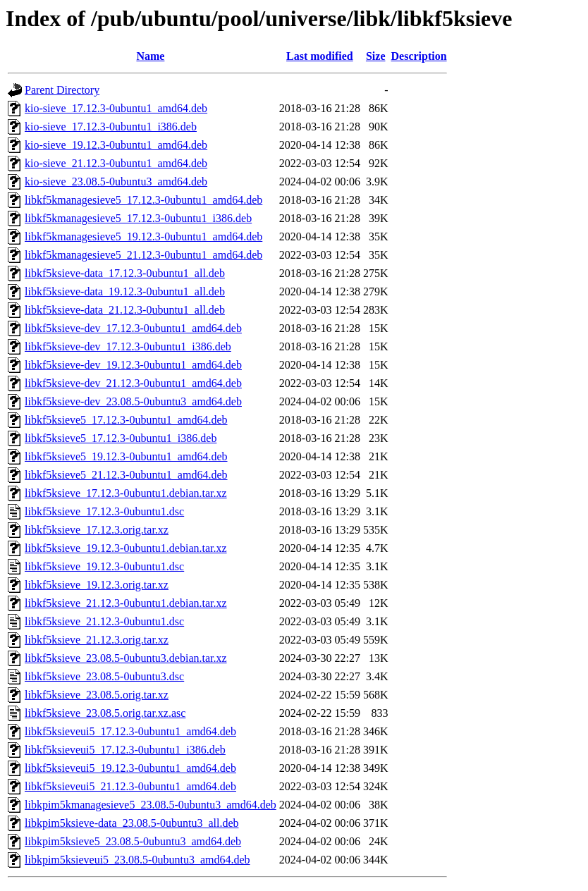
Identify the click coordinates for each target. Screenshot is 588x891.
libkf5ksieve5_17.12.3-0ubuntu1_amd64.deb (126, 420)
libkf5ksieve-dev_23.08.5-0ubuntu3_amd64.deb (133, 401)
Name (150, 56)
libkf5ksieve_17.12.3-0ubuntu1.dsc (104, 511)
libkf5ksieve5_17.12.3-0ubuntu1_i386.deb (121, 438)
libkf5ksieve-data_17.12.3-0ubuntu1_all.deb (125, 273)
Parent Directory (62, 90)
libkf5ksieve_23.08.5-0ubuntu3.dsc (104, 676)
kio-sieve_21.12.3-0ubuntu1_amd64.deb (116, 163)
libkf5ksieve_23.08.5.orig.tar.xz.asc (105, 713)
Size (376, 56)
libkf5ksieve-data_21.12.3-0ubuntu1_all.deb (125, 310)
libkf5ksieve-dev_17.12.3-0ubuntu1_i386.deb (128, 346)
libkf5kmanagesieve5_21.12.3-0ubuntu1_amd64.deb (143, 255)
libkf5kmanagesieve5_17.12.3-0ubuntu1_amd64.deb (143, 200)
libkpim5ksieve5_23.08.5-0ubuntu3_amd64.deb (133, 841)
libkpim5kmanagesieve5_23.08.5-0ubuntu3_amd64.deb (151, 805)
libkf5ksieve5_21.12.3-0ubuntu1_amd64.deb (126, 475)
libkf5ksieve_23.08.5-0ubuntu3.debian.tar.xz (126, 658)
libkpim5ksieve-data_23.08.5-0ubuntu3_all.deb (132, 823)
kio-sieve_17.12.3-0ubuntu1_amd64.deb (116, 108)
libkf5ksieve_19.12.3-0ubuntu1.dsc (104, 566)
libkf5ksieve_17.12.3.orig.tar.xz (97, 530)
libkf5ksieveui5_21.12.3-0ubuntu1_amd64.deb (130, 786)
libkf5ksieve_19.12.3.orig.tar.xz (97, 585)
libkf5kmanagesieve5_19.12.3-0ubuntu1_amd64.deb (143, 236)
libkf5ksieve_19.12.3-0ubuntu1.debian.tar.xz (126, 548)
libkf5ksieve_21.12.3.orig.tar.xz (97, 640)
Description (419, 56)
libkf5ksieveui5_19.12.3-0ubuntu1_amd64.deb (130, 768)
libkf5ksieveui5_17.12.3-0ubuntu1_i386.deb (125, 750)
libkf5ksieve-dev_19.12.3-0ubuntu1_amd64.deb (133, 365)
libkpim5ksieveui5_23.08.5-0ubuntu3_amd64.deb (137, 860)
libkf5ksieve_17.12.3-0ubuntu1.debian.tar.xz (126, 493)
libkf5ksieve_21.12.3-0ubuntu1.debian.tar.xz (126, 603)
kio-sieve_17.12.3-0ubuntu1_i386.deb (111, 127)
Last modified (320, 56)
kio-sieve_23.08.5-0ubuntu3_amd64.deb (116, 182)
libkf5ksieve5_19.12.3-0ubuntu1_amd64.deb (126, 456)
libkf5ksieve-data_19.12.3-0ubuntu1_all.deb (125, 291)
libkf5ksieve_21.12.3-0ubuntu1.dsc (104, 621)
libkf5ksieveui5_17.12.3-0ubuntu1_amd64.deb (130, 731)
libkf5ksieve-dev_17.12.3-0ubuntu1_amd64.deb (133, 328)
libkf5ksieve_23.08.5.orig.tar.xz (97, 695)
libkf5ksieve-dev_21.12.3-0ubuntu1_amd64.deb (133, 383)
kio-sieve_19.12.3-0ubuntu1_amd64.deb (116, 145)
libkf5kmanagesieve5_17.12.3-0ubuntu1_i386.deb (138, 218)
